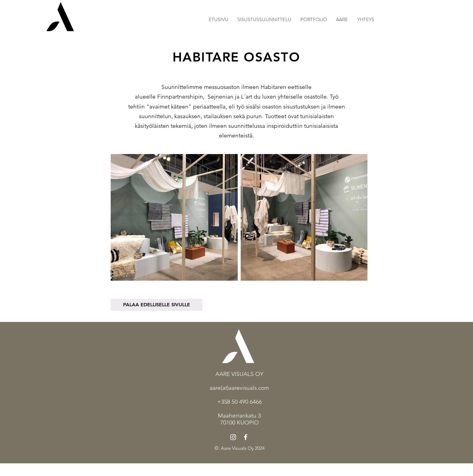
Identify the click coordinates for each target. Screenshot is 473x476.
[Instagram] (233, 437)
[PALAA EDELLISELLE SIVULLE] (157, 305)
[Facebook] (246, 437)
